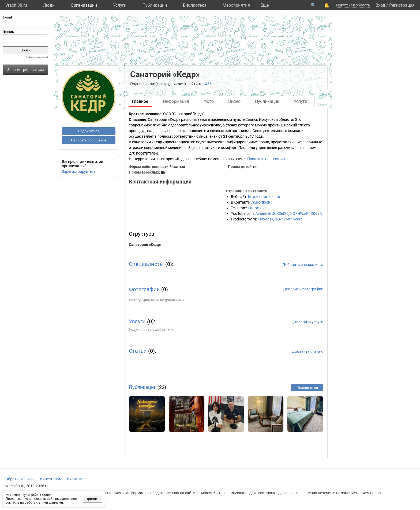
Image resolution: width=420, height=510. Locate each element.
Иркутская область (353, 5)
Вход (380, 5)
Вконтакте (76, 479)
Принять (92, 499)
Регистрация (402, 5)
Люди (49, 5)
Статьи (138, 351)
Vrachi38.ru (16, 5)
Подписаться (89, 131)
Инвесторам (51, 479)
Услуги (120, 5)
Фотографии (144, 289)
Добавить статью (308, 351)
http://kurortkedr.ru (264, 197)
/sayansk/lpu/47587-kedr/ (280, 219)
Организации (84, 5)
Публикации (155, 5)
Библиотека (195, 5)
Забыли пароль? (37, 57)
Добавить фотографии (303, 289)
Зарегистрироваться (26, 70)
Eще (265, 5)
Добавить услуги (308, 322)
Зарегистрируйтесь (79, 171)
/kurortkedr (261, 202)
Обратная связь (20, 479)
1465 (207, 84)
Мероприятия (236, 5)
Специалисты (146, 264)
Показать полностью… (267, 159)
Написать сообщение (89, 140)
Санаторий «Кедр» (145, 245)
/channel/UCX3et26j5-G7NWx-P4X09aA (289, 213)
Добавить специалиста (303, 265)
